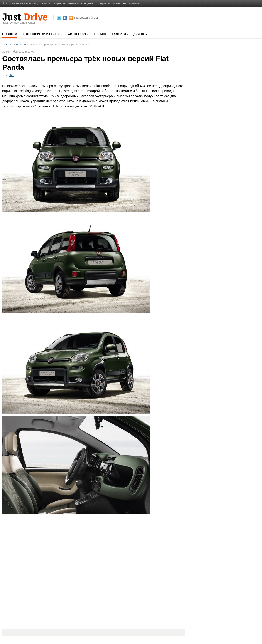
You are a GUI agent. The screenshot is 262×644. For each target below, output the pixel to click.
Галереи (119, 34)
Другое (139, 34)
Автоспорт (77, 34)
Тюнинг (100, 34)
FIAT (11, 75)
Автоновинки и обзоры (42, 34)
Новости (10, 34)
